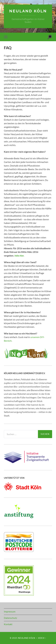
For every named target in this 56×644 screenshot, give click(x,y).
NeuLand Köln (28, 11)
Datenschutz (10, 618)
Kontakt (8, 624)
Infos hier (19, 256)
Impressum (10, 611)
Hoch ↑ (42, 638)
